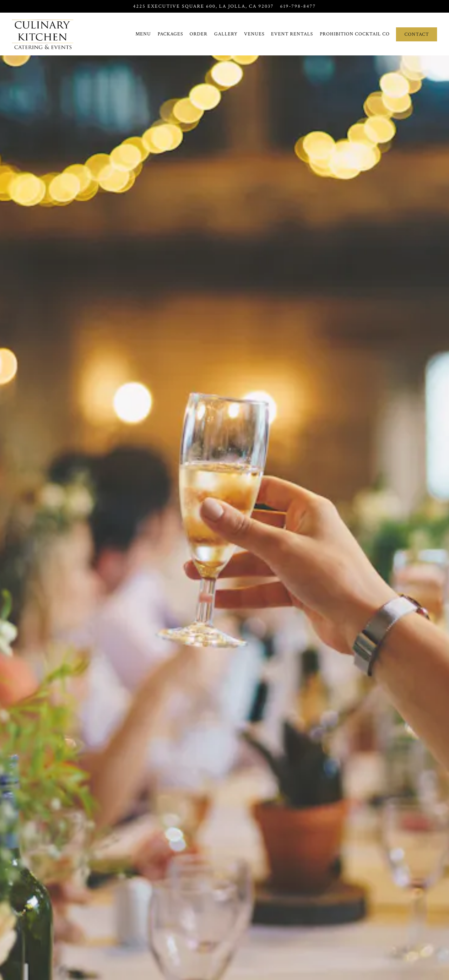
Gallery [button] (226, 34)
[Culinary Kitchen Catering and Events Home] (43, 34)
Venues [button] (254, 34)
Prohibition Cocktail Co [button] (355, 34)
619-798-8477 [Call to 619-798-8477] (298, 6)
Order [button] (199, 34)
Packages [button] (170, 34)
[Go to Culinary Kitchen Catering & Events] (203, 6)
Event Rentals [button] (292, 34)
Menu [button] (143, 34)
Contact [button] (417, 34)
